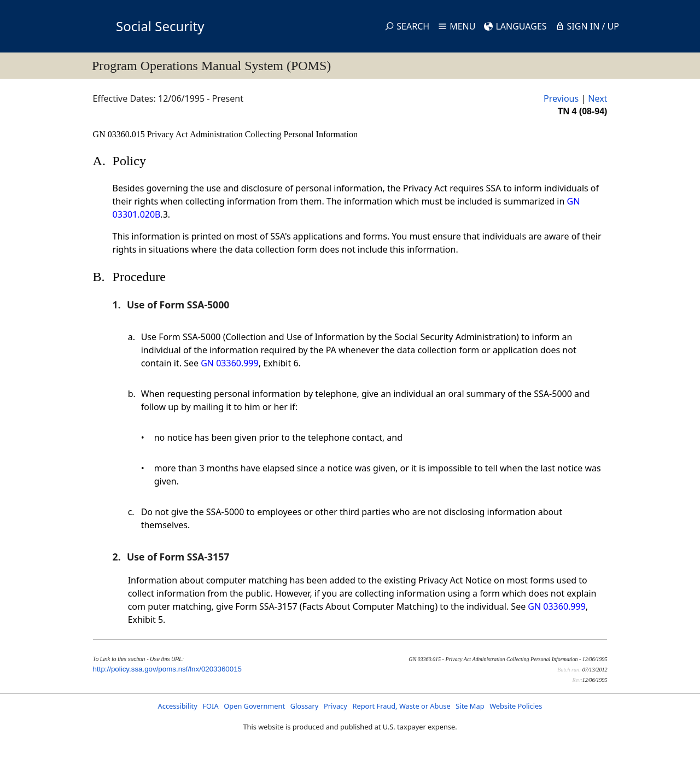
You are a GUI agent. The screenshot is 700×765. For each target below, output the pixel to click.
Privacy (336, 706)
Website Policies (516, 706)
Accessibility (178, 706)
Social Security (160, 26)
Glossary (305, 706)
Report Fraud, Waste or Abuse (401, 706)
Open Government (254, 706)
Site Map (470, 706)
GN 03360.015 (120, 134)
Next (597, 98)
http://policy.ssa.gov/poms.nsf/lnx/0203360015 (167, 669)
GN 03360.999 (229, 363)
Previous (561, 98)
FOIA (210, 706)
